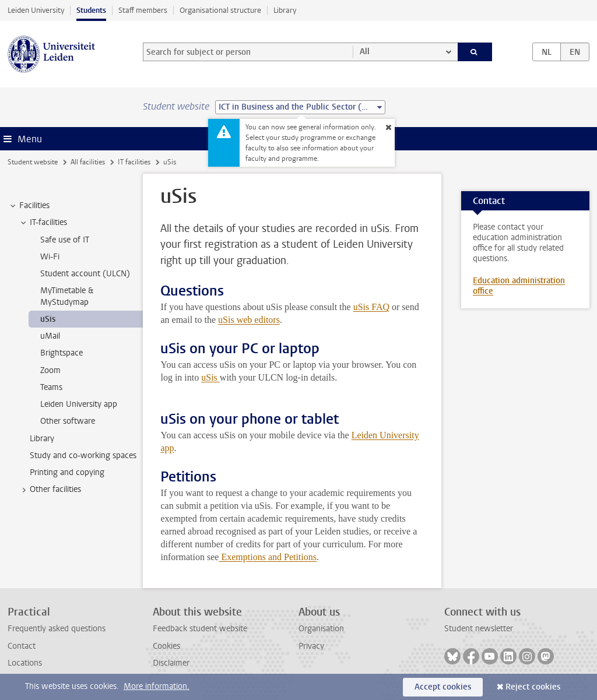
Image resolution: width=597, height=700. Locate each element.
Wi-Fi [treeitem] (50, 257)
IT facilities (134, 162)
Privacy (311, 646)
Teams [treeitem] (51, 387)
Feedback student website (200, 629)
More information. (157, 686)
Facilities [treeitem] (29, 206)
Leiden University (36, 10)
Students (91, 10)
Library (285, 10)
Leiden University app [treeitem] (79, 404)
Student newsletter (479, 629)
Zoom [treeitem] (50, 370)
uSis (210, 377)
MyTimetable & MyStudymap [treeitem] (67, 296)
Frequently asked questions (57, 629)
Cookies (166, 646)
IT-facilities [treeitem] (43, 223)
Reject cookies (533, 687)
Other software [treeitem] (68, 421)
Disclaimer (171, 663)
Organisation (321, 629)
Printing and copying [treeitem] (67, 472)
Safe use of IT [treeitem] (65, 240)
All (365, 52)
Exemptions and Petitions (268, 557)
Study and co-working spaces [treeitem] (83, 455)
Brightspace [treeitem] (62, 353)
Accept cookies (443, 687)
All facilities (88, 162)
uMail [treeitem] (50, 336)
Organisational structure (220, 10)
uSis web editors (249, 320)
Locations (25, 663)
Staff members (143, 10)
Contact (22, 646)
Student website (33, 162)
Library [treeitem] (42, 439)
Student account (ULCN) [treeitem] (85, 274)
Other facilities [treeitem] (50, 490)
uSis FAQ (371, 307)
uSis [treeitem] (48, 319)
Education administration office (519, 286)
